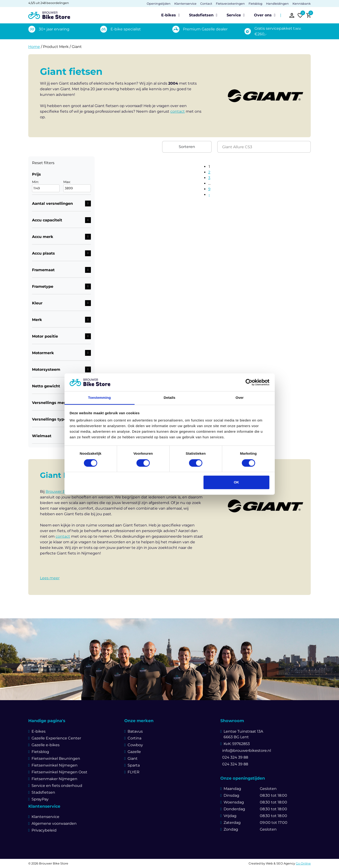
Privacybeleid (44, 830)
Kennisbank (302, 4)
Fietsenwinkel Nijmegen (55, 765)
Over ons (263, 15)
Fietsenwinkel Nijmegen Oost (59, 772)
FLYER (134, 772)
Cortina (134, 738)
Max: (77, 186)
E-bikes (169, 15)
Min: (46, 186)
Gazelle (134, 752)
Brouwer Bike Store (64, 492)
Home (34, 47)
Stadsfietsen (201, 15)
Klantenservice (185, 4)
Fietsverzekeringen (230, 4)
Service (234, 15)
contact (178, 111)
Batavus (135, 731)
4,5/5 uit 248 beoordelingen (49, 3)
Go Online (303, 863)
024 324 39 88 (234, 757)
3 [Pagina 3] (209, 178)
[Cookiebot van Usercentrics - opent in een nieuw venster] (249, 382)
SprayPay (40, 799)
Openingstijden (159, 4)
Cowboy (135, 745)
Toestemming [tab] (100, 398)
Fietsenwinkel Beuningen (56, 758)
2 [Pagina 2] (209, 172)
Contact (206, 4)
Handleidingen (277, 4)
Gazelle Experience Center (56, 738)
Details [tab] (170, 398)
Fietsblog (255, 4)
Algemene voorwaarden (54, 823)
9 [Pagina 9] (209, 189)
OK (237, 482)
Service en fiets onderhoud (57, 786)
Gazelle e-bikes (46, 745)
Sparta (134, 765)
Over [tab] (240, 398)
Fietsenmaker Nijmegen (54, 779)
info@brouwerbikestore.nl (246, 751)
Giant (133, 758)
